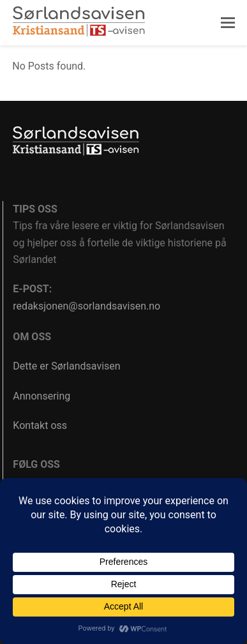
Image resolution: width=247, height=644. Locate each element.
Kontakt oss (40, 425)
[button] (228, 23)
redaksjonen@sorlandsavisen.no (86, 306)
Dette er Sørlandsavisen (66, 366)
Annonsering (41, 396)
